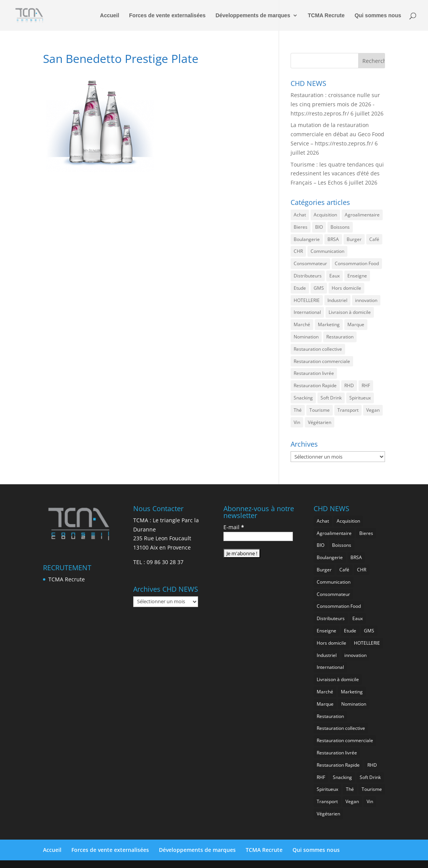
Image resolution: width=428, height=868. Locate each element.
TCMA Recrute (326, 16)
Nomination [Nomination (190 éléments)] (306, 337)
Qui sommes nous (378, 16)
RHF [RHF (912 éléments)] (366, 385)
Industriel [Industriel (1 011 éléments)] (337, 300)
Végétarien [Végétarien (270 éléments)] (320, 422)
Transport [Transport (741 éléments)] (348, 410)
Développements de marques (253, 16)
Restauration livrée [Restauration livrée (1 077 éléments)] (314, 373)
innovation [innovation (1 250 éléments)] (366, 300)
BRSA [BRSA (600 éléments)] (333, 239)
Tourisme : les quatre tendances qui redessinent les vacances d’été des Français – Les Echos (337, 174)
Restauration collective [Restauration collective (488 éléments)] (318, 349)
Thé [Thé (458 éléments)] (298, 410)
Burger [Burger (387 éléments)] (354, 239)
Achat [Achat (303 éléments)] (300, 215)
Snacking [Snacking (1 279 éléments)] (303, 398)
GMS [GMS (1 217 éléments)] (319, 288)
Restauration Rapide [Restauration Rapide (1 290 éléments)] (315, 385)
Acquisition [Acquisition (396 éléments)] (325, 215)
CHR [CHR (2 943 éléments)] (298, 251)
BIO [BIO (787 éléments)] (319, 227)
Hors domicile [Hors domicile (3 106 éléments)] (346, 288)
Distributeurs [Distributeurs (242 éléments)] (308, 276)
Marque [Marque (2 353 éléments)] (356, 324)
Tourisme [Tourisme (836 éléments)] (320, 410)
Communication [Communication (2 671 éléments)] (327, 251)
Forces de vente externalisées (167, 16)
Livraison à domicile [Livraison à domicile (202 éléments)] (350, 312)
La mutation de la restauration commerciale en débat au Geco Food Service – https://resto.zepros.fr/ (337, 134)
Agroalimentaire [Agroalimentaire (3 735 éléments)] (362, 215)
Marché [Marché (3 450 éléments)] (302, 324)
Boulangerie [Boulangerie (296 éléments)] (307, 239)
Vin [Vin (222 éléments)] (297, 422)
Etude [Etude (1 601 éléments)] (300, 288)
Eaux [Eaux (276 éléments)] (335, 276)
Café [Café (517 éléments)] (374, 239)
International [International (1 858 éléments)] (307, 312)
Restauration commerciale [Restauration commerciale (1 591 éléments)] (322, 361)
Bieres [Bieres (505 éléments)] (301, 227)
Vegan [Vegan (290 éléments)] (373, 410)
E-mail (234, 527)
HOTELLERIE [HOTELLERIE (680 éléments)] (307, 300)
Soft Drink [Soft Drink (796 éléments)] (331, 398)
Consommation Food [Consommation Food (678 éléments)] (357, 263)
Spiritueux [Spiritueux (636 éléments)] (360, 398)
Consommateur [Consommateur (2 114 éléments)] (310, 263)
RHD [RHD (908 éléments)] (349, 385)
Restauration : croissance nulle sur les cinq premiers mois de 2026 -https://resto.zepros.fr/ (335, 104)
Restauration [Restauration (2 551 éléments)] (340, 337)
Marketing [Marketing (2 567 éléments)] (329, 324)
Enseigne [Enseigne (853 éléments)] (357, 276)
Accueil (110, 16)
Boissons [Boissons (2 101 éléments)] (340, 227)
